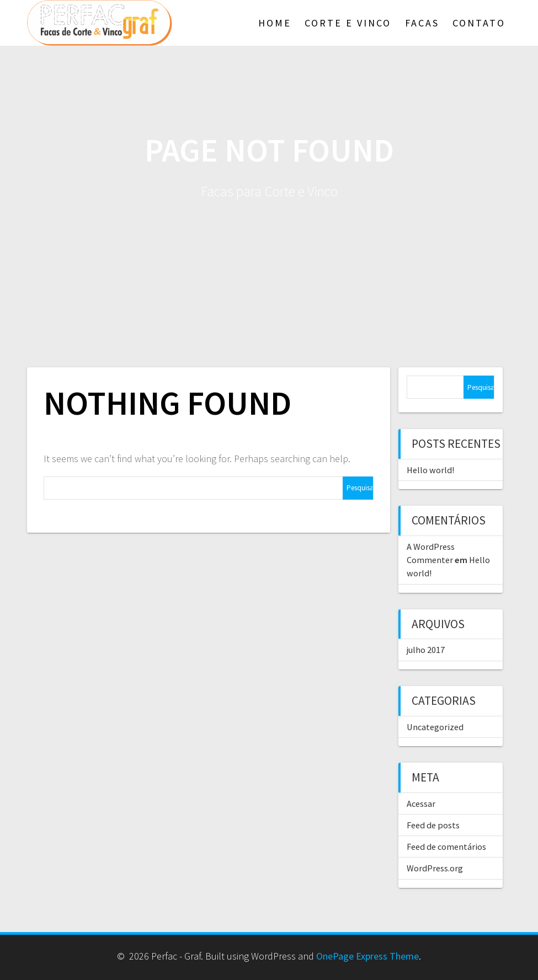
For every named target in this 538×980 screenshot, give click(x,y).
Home (275, 23)
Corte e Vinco (348, 23)
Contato (479, 23)
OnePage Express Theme (367, 956)
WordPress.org (435, 868)
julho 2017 (426, 650)
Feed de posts (433, 825)
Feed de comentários (446, 847)
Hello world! (430, 470)
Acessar (421, 804)
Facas (422, 23)
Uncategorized (435, 727)
